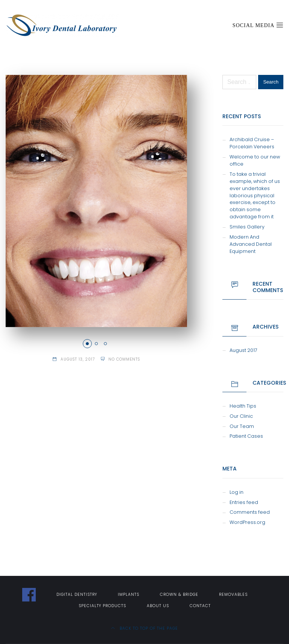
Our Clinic (241, 416)
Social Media (258, 25)
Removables (233, 595)
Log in (237, 492)
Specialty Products (102, 606)
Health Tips (243, 406)
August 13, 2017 (78, 359)
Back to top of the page (144, 628)
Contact (200, 606)
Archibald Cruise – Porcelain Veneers (252, 143)
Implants (129, 595)
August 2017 (243, 350)
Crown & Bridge (179, 595)
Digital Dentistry (77, 595)
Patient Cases (246, 436)
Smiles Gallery (247, 227)
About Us (158, 606)
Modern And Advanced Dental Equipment (251, 244)
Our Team (242, 426)
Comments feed (250, 512)
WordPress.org (247, 522)
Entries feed (244, 502)
